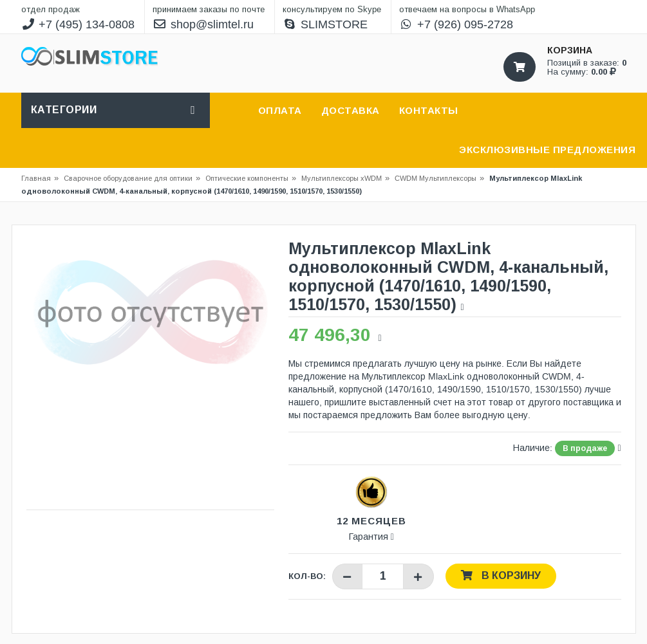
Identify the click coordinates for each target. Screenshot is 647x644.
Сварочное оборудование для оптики (132, 178)
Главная (36, 178)
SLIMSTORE (325, 24)
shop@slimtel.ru (203, 24)
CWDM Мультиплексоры (436, 178)
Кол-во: (307, 576)
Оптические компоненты (247, 178)
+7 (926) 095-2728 (456, 24)
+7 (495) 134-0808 (78, 24)
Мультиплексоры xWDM (342, 178)
